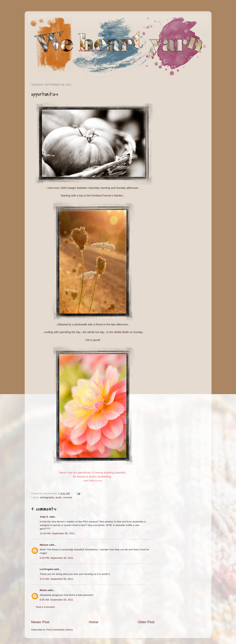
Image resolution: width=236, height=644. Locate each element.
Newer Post (40, 622)
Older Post (146, 622)
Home (94, 622)
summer (68, 497)
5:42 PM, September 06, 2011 (57, 558)
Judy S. (44, 517)
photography (47, 497)
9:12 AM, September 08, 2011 (57, 579)
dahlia (118, 332)
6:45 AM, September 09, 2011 (57, 600)
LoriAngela (46, 569)
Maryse (44, 545)
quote (58, 497)
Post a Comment (45, 607)
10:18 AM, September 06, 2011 (57, 533)
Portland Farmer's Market (107, 196)
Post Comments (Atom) (60, 630)
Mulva (43, 590)
